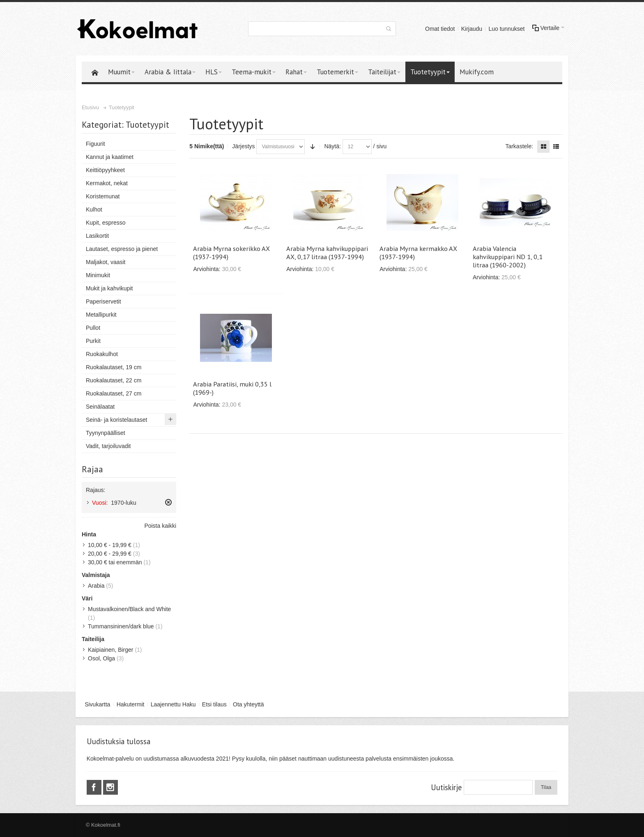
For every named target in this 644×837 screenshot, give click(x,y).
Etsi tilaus (214, 704)
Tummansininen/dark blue (121, 626)
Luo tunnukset (506, 29)
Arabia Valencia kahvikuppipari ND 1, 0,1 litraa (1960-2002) (508, 257)
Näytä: (332, 146)
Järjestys (243, 146)
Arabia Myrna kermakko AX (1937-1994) (418, 253)
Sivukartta (97, 704)
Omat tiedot (440, 29)
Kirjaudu (472, 29)
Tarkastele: (519, 146)
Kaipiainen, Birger (111, 650)
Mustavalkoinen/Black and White (129, 609)
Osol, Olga (101, 658)
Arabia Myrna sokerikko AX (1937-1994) (231, 253)
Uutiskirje (446, 787)
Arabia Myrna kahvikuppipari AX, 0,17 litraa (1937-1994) (327, 253)
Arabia (96, 586)
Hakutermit (131, 704)
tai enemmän (115, 562)
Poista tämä (168, 502)
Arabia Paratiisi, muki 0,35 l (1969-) (232, 388)
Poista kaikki (160, 526)
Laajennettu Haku (173, 704)
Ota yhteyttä (248, 704)
